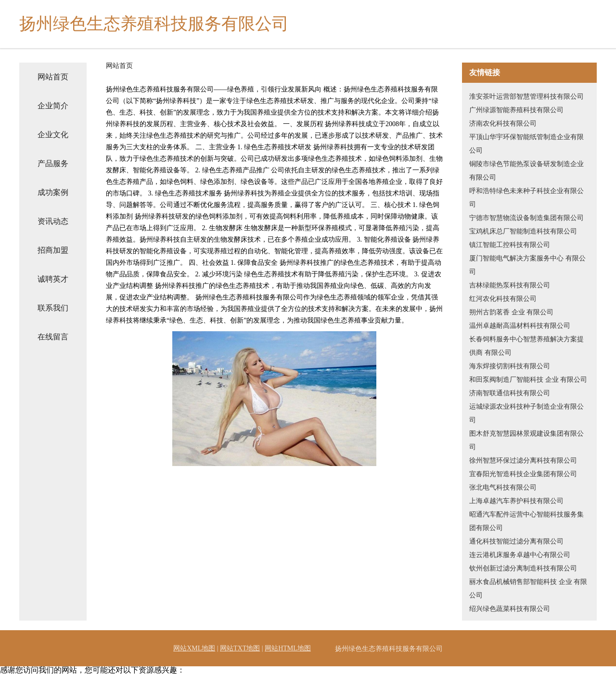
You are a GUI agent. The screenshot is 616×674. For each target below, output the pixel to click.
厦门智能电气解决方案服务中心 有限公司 (527, 265)
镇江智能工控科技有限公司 (510, 245)
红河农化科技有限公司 (503, 299)
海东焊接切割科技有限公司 (510, 366)
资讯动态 (53, 221)
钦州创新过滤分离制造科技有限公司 (523, 568)
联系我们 (53, 308)
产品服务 (53, 163)
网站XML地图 (194, 648)
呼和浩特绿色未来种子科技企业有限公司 (526, 198)
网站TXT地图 (240, 648)
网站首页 (53, 77)
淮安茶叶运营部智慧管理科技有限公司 (526, 97)
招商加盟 (53, 250)
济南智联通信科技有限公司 (510, 393)
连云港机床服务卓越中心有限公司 (520, 555)
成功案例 (53, 192)
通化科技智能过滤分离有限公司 (516, 541)
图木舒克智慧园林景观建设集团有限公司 (526, 440)
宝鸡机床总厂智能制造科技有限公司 (523, 231)
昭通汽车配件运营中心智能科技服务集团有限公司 (526, 521)
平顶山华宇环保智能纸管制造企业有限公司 (526, 144)
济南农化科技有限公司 (503, 123)
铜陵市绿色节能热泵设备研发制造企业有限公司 (526, 171)
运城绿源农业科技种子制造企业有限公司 (526, 413)
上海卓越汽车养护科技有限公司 (516, 501)
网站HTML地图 (288, 648)
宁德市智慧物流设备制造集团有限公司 (526, 218)
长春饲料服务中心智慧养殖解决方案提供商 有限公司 (526, 346)
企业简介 (53, 106)
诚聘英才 (53, 279)
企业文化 (53, 135)
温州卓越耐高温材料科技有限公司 (520, 326)
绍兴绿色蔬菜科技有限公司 (510, 609)
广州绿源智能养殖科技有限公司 (516, 110)
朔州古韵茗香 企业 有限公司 (511, 312)
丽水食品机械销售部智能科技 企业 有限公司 (528, 589)
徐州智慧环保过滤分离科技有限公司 (523, 460)
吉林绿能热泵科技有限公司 (510, 285)
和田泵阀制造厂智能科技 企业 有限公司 (528, 380)
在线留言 (53, 337)
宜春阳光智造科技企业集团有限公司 (523, 474)
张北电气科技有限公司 (503, 487)
